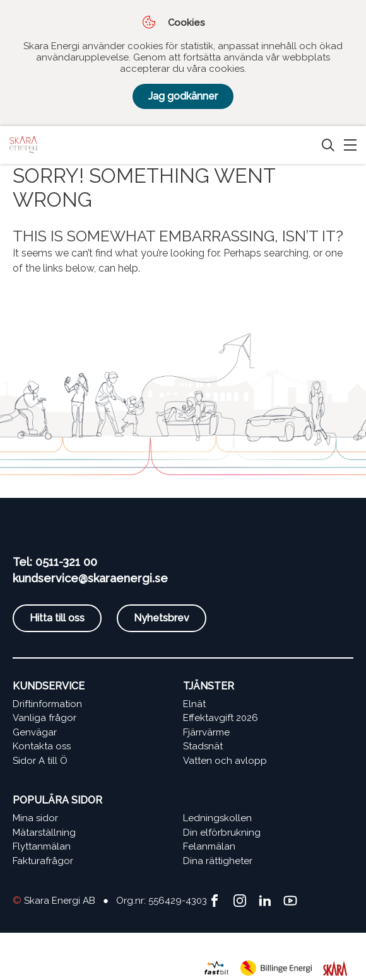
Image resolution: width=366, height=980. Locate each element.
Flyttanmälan (42, 846)
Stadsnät (203, 746)
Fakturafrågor (43, 861)
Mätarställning (44, 833)
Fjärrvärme (206, 732)
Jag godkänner (183, 96)
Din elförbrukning (222, 833)
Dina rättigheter (218, 861)
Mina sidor (35, 818)
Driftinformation (47, 704)
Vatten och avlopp (225, 761)
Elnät (194, 704)
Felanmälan (209, 846)
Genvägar (35, 732)
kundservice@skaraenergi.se (90, 578)
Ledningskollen (217, 818)
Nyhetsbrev (162, 618)
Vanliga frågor (44, 718)
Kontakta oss (42, 746)
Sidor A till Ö (40, 761)
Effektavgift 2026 (221, 718)
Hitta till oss (57, 618)
